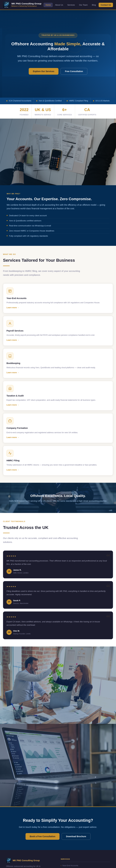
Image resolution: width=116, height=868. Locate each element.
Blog (94, 5)
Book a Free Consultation (43, 836)
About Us (59, 5)
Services (71, 5)
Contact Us (106, 5)
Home (48, 5)
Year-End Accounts (69, 866)
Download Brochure (76, 836)
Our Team (83, 5)
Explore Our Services (44, 71)
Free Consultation (74, 71)
